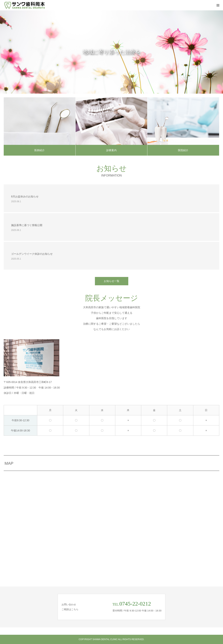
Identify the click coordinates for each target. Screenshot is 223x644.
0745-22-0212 (135, 604)
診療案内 (111, 150)
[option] (111, 52)
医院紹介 (183, 150)
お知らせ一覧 (112, 281)
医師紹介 (39, 150)
